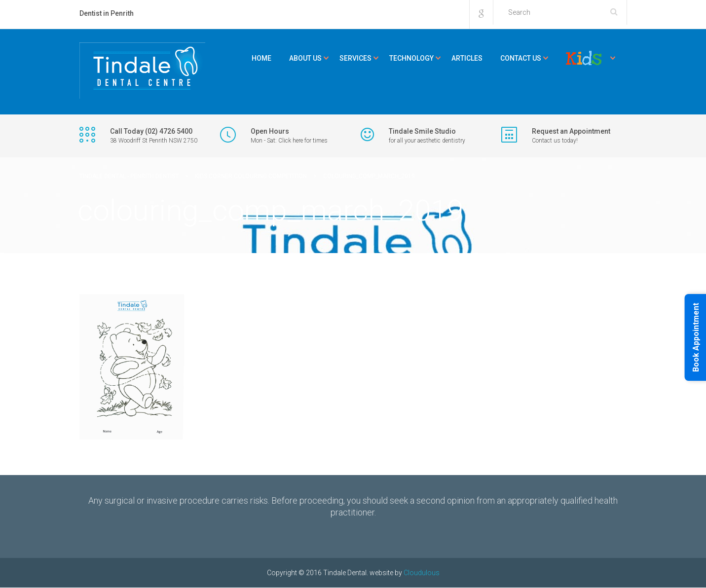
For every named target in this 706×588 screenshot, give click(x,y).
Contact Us (521, 58)
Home (261, 58)
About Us (305, 58)
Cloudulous (422, 573)
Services (355, 58)
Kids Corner (584, 58)
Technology (411, 58)
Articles (467, 58)
